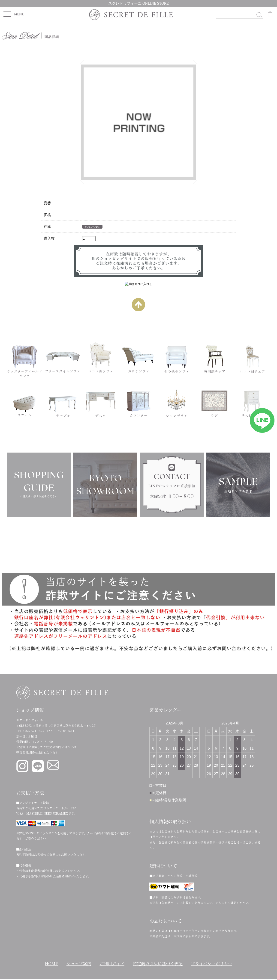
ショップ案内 (79, 963)
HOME (51, 963)
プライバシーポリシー (212, 963)
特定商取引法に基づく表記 (158, 963)
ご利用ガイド (112, 963)
